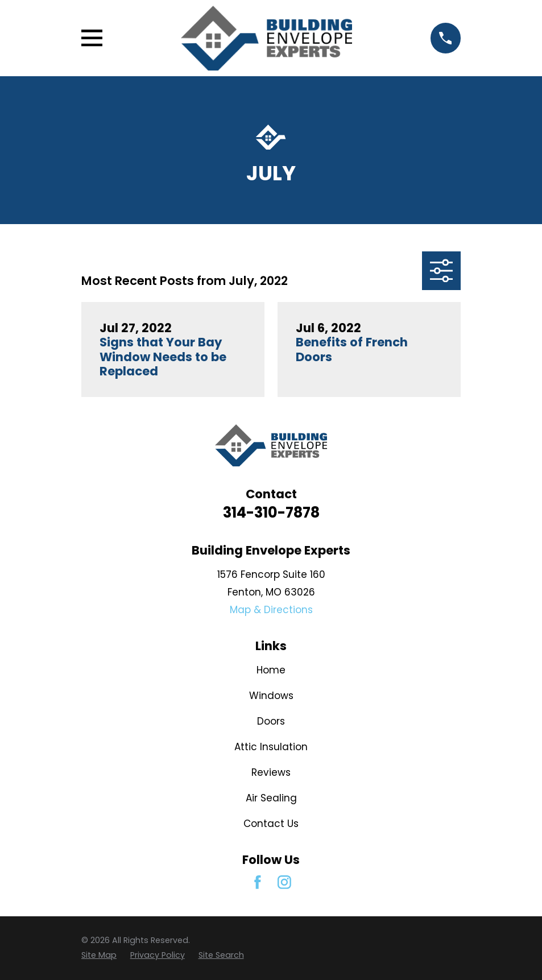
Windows (271, 696)
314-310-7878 (271, 512)
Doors (271, 721)
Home (271, 670)
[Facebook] (258, 882)
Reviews (271, 772)
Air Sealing (271, 798)
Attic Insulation (271, 747)
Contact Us (271, 824)
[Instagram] (284, 882)
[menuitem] (99, 956)
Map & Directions (271, 610)
